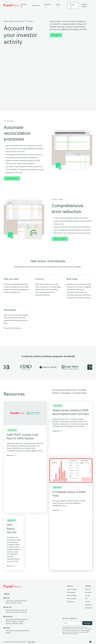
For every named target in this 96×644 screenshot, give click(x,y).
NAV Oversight (71, 592)
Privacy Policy (31, 642)
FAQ (86, 599)
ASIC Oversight (72, 599)
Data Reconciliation (14, 21)
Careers (88, 596)
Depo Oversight (72, 589)
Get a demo (56, 35)
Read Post (11, 455)
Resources (36, 6)
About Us (48, 5)
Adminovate (89, 605)
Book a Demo (85, 6)
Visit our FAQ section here (12, 328)
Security (88, 602)
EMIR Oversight (72, 596)
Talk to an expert (12, 178)
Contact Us (72, 6)
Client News (12, 430)
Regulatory (12, 520)
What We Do (24, 6)
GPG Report (89, 608)
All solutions (71, 602)
